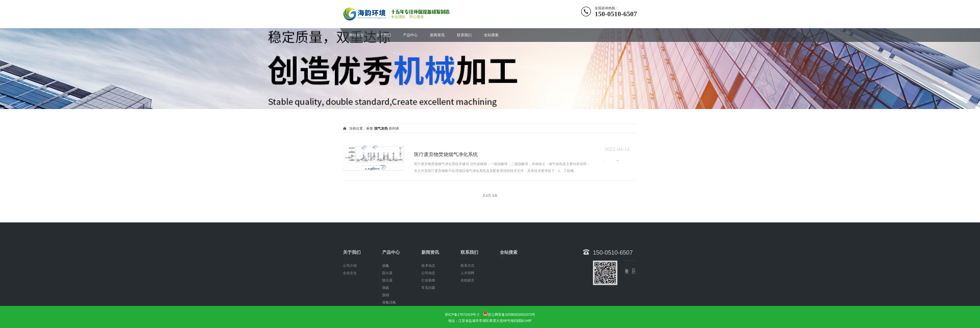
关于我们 (383, 35)
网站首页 (356, 35)
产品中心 (410, 35)
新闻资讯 (437, 35)
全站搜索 (491, 35)
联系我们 (464, 35)
